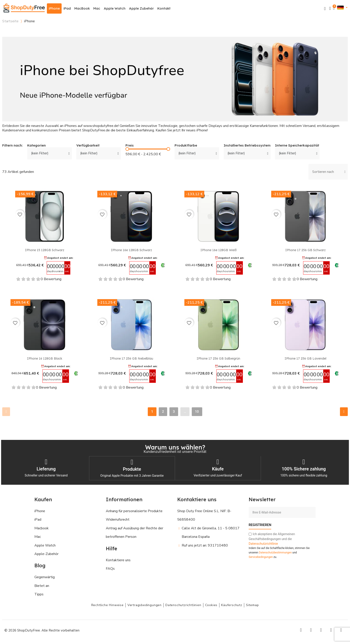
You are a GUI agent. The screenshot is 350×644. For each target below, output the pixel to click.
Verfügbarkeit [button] (88, 146)
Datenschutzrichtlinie (263, 543)
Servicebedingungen (261, 557)
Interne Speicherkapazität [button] (297, 146)
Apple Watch (115, 8)
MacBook (82, 8)
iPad (67, 8)
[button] (325, 9)
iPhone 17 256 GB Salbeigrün (218, 358)
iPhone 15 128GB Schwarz (45, 250)
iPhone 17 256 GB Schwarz (305, 250)
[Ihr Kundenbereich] (330, 8)
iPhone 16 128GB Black (45, 358)
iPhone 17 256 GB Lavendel (305, 358)
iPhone (54, 8)
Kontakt (164, 8)
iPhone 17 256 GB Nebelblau (131, 358)
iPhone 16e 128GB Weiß (219, 250)
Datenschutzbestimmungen (275, 552)
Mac (97, 8)
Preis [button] (130, 146)
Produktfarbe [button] (186, 146)
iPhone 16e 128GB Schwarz (131, 250)
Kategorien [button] (36, 146)
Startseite (10, 21)
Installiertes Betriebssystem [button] (247, 146)
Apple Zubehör (141, 8)
